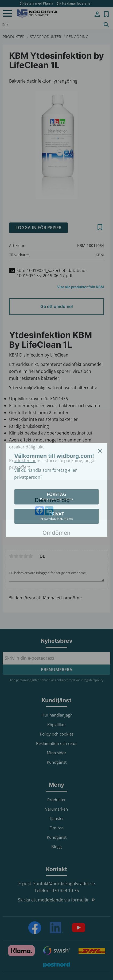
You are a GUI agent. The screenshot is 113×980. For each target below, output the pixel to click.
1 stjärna (11, 556)
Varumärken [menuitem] (56, 809)
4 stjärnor (26, 556)
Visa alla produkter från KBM (81, 287)
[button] (7, 14)
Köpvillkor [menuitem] (57, 725)
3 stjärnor (21, 556)
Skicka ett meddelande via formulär (53, 900)
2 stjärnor (16, 556)
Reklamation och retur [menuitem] (56, 743)
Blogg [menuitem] (56, 847)
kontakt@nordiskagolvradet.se (64, 884)
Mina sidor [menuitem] (97, 14)
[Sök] (106, 25)
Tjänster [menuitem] (56, 818)
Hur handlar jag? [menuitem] (56, 715)
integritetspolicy (92, 680)
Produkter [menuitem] (56, 800)
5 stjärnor (30, 556)
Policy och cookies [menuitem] (57, 734)
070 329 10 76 (65, 890)
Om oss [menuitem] (56, 828)
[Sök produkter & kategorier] (50, 25)
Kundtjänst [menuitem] (57, 762)
